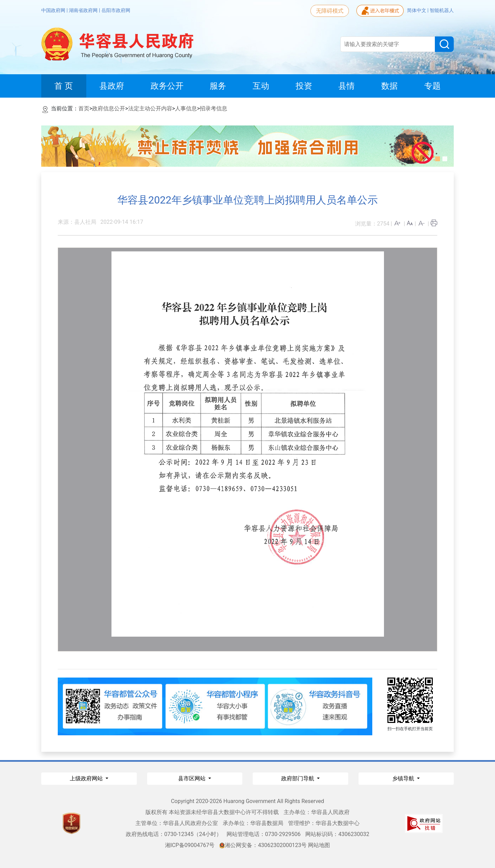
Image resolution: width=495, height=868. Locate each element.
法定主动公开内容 (150, 108)
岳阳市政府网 (116, 10)
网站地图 (319, 845)
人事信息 (186, 108)
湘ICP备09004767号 (190, 845)
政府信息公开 (109, 108)
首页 (84, 108)
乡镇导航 (404, 778)
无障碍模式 (330, 11)
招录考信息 (213, 108)
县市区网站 (192, 778)
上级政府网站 (87, 778)
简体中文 (417, 10)
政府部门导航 (298, 778)
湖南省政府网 (84, 10)
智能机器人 (442, 10)
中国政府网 (54, 10)
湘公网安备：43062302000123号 (263, 845)
